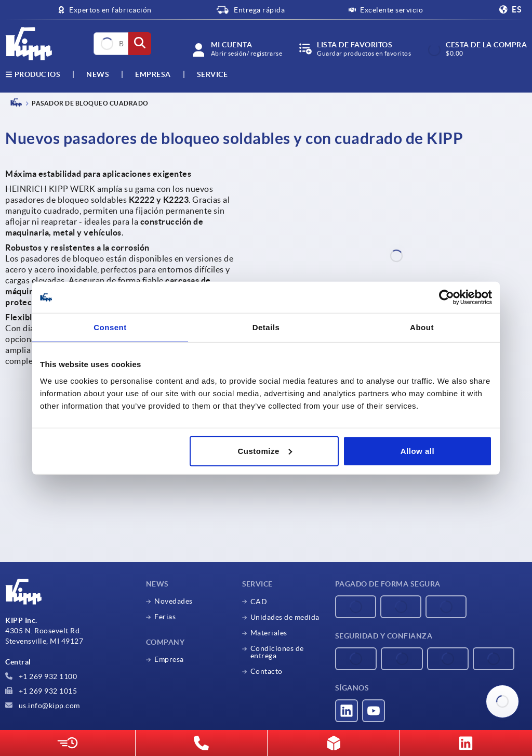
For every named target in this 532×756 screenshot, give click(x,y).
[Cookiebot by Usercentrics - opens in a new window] (447, 297)
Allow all (417, 451)
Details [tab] (266, 327)
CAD (259, 602)
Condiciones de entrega (277, 652)
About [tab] (422, 327)
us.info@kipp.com (43, 706)
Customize (264, 451)
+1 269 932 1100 (41, 676)
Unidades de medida (285, 617)
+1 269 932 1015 (41, 691)
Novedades (174, 601)
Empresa (153, 74)
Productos (33, 74)
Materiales (269, 633)
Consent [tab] (110, 327)
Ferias (165, 617)
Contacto (267, 671)
